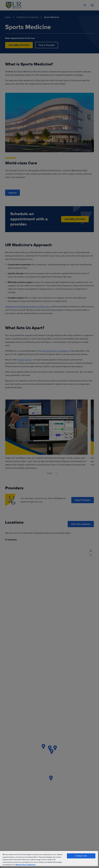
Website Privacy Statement (25, 865)
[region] (49, 859)
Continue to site (81, 856)
